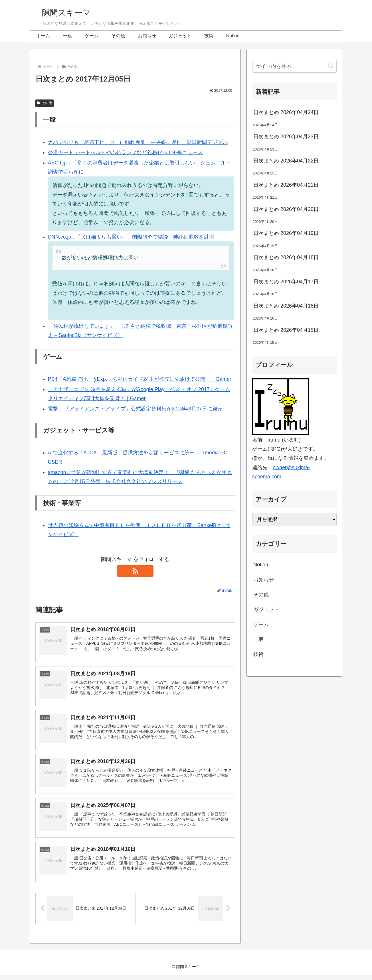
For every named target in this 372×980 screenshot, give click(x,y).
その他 (45, 103)
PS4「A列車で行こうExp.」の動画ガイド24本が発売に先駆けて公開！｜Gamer (140, 379)
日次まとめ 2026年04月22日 (286, 161)
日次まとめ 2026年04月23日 (286, 137)
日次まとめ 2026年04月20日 (286, 209)
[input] (294, 66)
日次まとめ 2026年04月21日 (286, 185)
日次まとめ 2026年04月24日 (286, 112)
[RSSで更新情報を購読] (135, 571)
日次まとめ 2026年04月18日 (286, 257)
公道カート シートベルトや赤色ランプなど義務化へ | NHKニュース (126, 153)
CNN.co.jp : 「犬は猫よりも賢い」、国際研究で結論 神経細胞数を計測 (131, 237)
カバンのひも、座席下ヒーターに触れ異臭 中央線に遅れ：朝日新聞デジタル (138, 142)
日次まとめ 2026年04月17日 (286, 282)
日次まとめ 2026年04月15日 (286, 330)
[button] (331, 66)
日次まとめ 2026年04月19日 (286, 233)
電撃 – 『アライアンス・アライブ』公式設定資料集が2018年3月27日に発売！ (138, 409)
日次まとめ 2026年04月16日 (286, 306)
